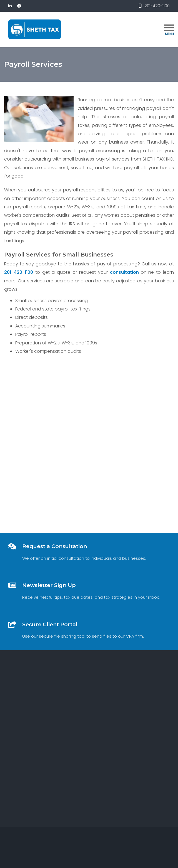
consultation (124, 272)
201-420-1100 (18, 272)
